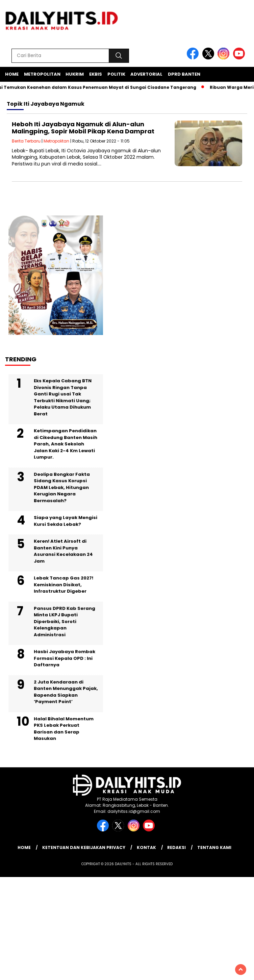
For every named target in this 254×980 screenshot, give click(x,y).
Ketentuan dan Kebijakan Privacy (84, 847)
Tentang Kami (214, 847)
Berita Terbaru (26, 141)
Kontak (146, 847)
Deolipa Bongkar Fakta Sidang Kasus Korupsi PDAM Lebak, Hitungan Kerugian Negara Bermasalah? (62, 487)
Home (12, 74)
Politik (116, 74)
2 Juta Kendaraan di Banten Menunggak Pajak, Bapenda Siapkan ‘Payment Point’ (66, 692)
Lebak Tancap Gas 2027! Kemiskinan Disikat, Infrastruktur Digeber (63, 585)
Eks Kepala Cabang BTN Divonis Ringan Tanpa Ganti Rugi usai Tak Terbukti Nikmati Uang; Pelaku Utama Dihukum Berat (63, 397)
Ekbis (96, 74)
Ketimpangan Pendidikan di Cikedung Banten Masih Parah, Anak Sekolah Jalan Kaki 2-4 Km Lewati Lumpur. (66, 444)
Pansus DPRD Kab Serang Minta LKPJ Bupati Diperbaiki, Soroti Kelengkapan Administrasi (65, 622)
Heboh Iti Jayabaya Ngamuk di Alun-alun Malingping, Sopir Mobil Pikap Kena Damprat (83, 128)
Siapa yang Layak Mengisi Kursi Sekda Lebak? (66, 521)
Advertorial (146, 74)
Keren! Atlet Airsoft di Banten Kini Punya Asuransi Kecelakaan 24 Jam (63, 551)
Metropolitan (42, 74)
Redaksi (176, 847)
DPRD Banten (184, 74)
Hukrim (75, 74)
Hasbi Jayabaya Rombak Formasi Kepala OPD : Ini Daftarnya (65, 658)
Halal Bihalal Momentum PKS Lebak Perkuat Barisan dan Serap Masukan (64, 729)
